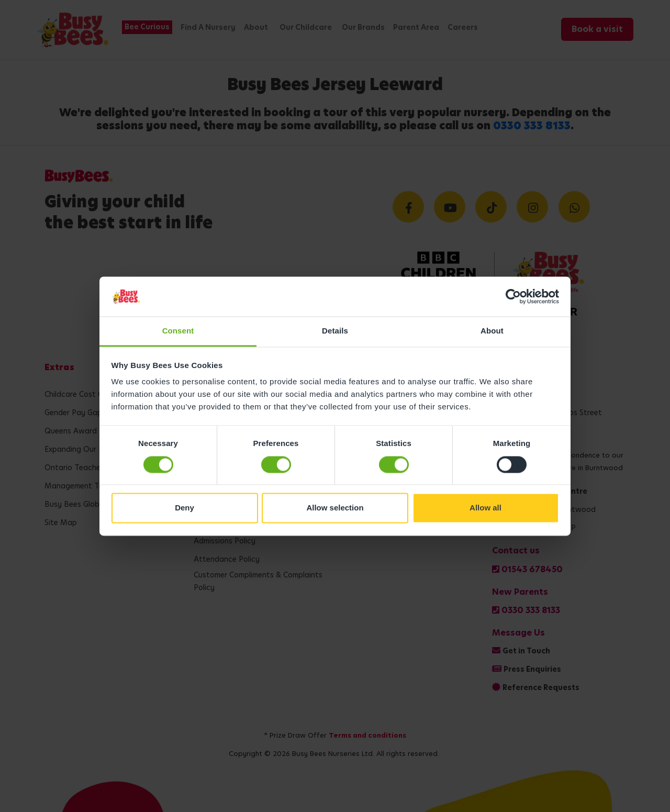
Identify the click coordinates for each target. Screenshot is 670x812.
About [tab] (492, 331)
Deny (185, 508)
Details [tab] (335, 331)
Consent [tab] (178, 331)
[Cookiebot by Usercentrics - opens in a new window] (513, 296)
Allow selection (335, 508)
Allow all (485, 508)
